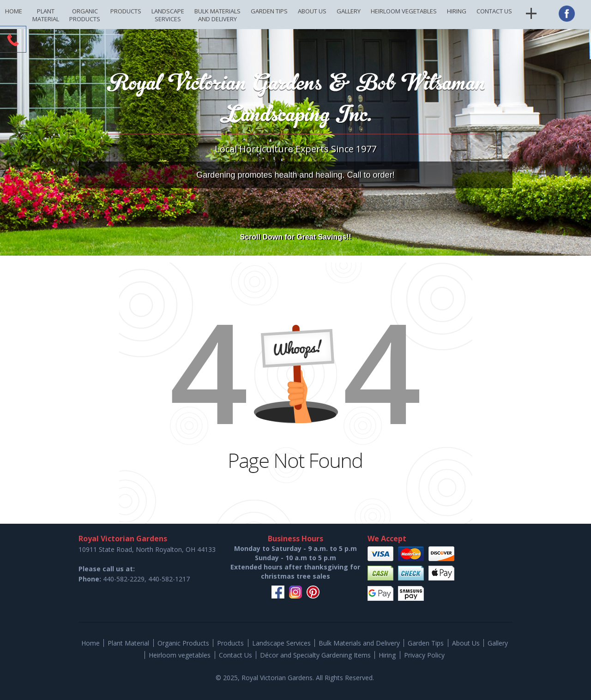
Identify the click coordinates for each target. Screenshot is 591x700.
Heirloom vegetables (404, 11)
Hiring (457, 11)
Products (126, 11)
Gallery (349, 11)
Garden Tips (269, 11)
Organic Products (85, 15)
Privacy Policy (424, 655)
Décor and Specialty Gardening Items (315, 655)
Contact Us (494, 11)
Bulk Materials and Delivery (217, 15)
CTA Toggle (13, 40)
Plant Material (46, 15)
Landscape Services (168, 15)
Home (14, 11)
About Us (312, 11)
